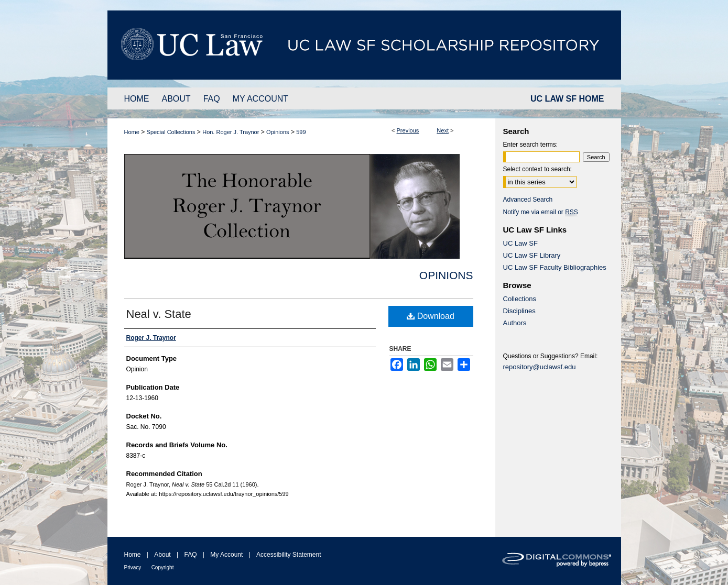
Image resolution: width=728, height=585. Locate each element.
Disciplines (519, 311)
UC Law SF (520, 243)
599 (301, 132)
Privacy (133, 567)
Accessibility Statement (289, 555)
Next (443, 130)
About (162, 555)
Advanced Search (528, 200)
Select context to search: (537, 169)
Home (132, 132)
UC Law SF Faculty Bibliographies (555, 267)
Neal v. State (159, 314)
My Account (226, 555)
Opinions (278, 132)
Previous (408, 130)
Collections (520, 299)
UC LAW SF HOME (567, 99)
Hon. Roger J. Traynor (231, 132)
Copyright (163, 567)
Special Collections (171, 132)
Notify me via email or (541, 212)
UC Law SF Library (532, 255)
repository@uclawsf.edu (540, 367)
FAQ (190, 555)
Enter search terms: (531, 145)
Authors (515, 323)
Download (431, 316)
